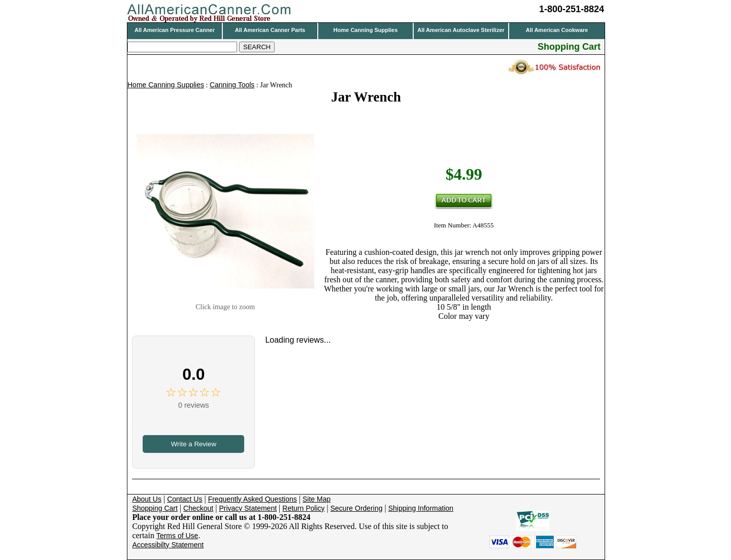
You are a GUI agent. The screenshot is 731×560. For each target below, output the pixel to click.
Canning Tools (232, 85)
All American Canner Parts (270, 30)
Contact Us (185, 499)
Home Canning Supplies (366, 30)
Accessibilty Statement (168, 545)
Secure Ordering (357, 508)
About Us (147, 499)
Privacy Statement (248, 508)
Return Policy (303, 508)
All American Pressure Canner (175, 30)
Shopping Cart (155, 508)
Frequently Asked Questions (253, 499)
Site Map (317, 499)
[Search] (182, 47)
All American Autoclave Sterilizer (461, 30)
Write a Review (194, 444)
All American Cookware (557, 30)
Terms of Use (177, 536)
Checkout (198, 508)
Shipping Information (421, 508)
